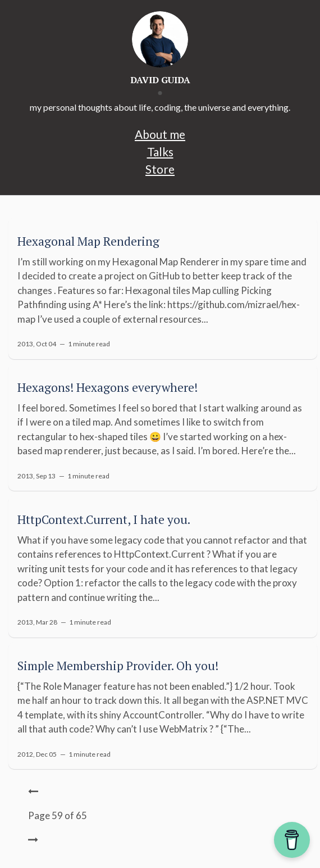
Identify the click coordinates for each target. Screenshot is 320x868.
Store (160, 169)
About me (160, 134)
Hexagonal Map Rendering (88, 241)
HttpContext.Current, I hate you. (104, 519)
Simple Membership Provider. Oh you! (118, 666)
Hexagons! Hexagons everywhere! (108, 387)
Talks (160, 152)
